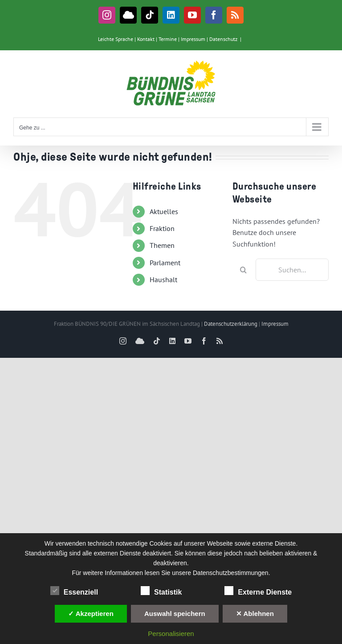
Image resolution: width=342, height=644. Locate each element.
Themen (162, 245)
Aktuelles (164, 211)
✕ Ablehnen (255, 614)
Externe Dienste (258, 591)
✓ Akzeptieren (91, 614)
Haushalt (163, 279)
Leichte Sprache (116, 39)
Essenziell (74, 591)
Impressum (193, 39)
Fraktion (162, 228)
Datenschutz (223, 39)
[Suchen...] (292, 270)
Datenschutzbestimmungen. (232, 573)
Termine (168, 39)
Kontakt (146, 39)
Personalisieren (171, 634)
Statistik (161, 591)
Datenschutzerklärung (231, 324)
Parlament (165, 263)
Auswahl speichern (175, 614)
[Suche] (244, 270)
